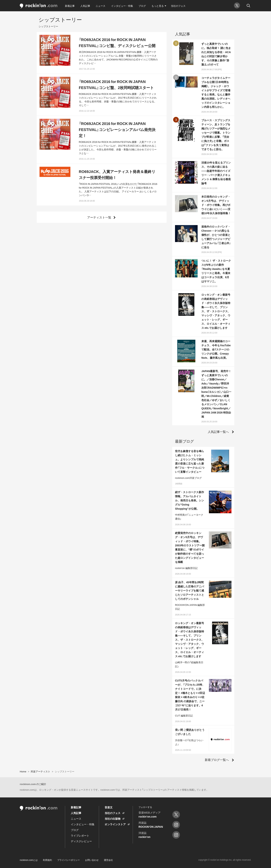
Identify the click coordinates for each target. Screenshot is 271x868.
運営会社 (108, 860)
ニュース (100, 6)
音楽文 (109, 807)
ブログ (142, 6)
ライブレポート (80, 835)
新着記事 (70, 6)
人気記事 (85, 6)
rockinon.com (39, 6)
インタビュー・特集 (122, 6)
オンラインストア (115, 824)
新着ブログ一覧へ (217, 760)
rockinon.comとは (29, 860)
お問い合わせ (92, 860)
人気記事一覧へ (218, 432)
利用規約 (47, 860)
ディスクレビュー (81, 841)
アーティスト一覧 (99, 217)
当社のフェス (178, 6)
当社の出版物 (113, 819)
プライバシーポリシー (69, 860)
